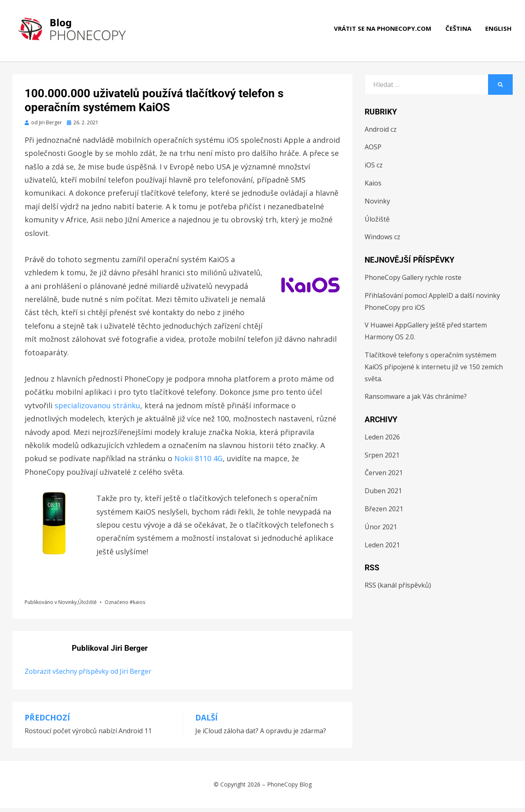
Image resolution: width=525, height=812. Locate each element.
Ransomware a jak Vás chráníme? (416, 400)
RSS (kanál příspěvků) (398, 589)
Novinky (67, 606)
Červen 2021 (384, 477)
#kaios (137, 606)
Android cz (381, 133)
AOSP (373, 151)
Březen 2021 (384, 513)
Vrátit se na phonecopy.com (384, 33)
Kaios (373, 187)
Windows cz (382, 241)
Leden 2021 (382, 549)
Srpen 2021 (382, 459)
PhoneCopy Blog (289, 788)
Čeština (460, 33)
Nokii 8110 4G (199, 462)
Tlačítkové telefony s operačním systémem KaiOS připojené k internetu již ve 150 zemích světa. (434, 371)
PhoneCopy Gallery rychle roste (413, 281)
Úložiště (87, 606)
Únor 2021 (381, 531)
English (500, 33)
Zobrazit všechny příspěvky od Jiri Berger (88, 675)
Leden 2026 (382, 441)
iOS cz (374, 169)
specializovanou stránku (97, 409)
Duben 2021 (383, 495)
